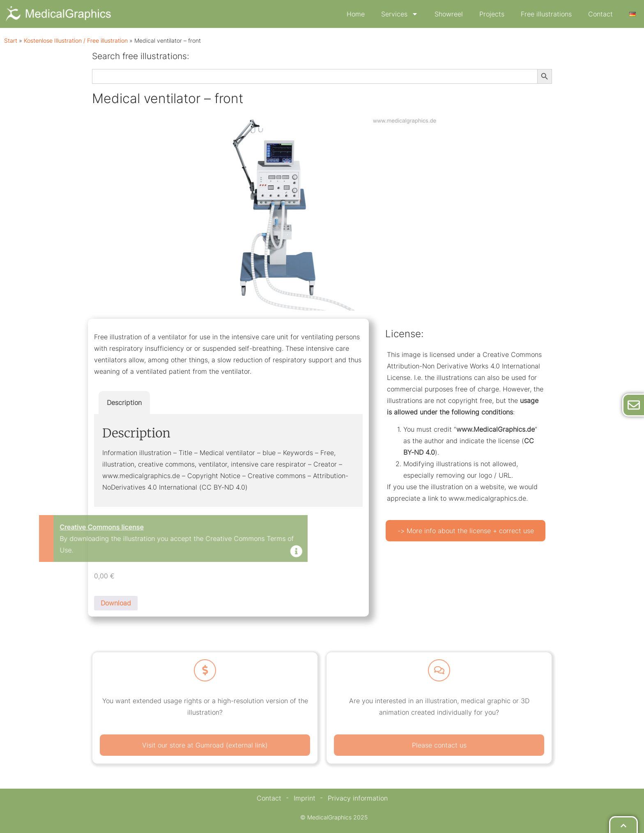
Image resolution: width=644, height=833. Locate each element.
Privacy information (358, 798)
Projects (492, 14)
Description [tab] (124, 403)
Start (11, 41)
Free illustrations (546, 14)
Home (356, 14)
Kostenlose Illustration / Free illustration (76, 41)
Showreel (449, 14)
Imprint (305, 798)
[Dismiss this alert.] (170, 552)
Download (116, 603)
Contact (600, 14)
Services (400, 14)
